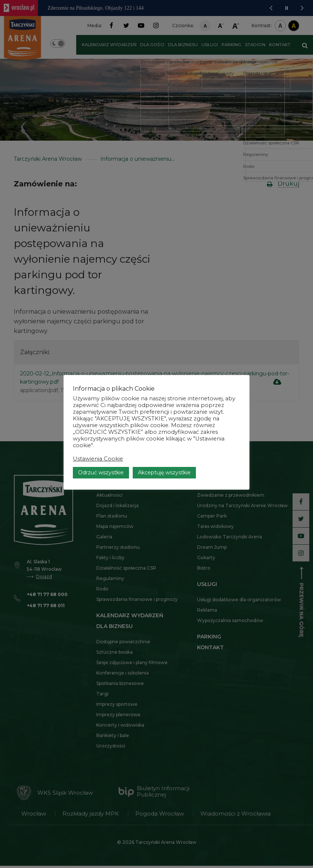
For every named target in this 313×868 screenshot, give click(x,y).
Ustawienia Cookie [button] (98, 442)
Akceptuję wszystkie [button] (164, 456)
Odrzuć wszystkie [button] (101, 456)
